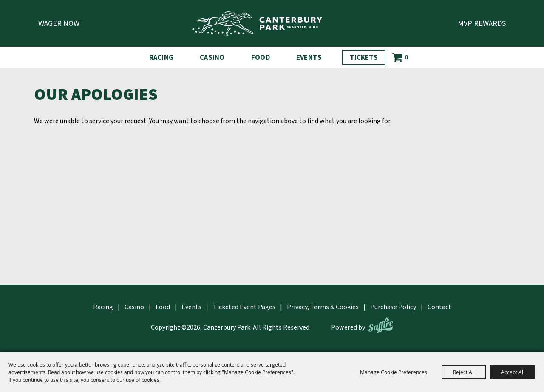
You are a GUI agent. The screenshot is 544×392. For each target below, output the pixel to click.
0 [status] (406, 57)
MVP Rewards (482, 24)
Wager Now (59, 24)
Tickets (364, 58)
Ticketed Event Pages (244, 307)
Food (261, 58)
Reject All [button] (464, 372)
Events (309, 58)
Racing (161, 58)
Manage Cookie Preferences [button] (394, 372)
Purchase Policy (393, 307)
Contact (439, 307)
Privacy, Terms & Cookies (323, 307)
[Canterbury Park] (257, 24)
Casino (212, 58)
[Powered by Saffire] (381, 325)
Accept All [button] (513, 372)
